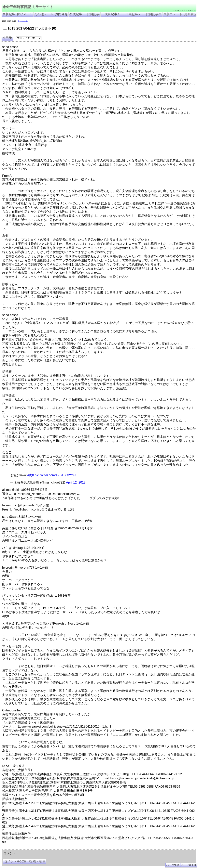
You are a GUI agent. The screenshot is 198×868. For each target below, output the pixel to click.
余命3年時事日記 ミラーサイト (68, 848)
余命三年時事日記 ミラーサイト (28, 7)
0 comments (23, 21)
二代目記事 (92, 14)
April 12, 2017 (76, 482)
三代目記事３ (152, 14)
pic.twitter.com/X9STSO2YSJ (55, 475)
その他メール (44, 14)
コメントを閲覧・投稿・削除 (25, 861)
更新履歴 (191, 14)
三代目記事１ (111, 14)
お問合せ (61, 14)
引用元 (7, 38)
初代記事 (76, 14)
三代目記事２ (132, 14)
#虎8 (31, 475)
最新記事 (9, 14)
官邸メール (25, 14)
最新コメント (173, 14)
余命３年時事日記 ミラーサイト (42, 848)
